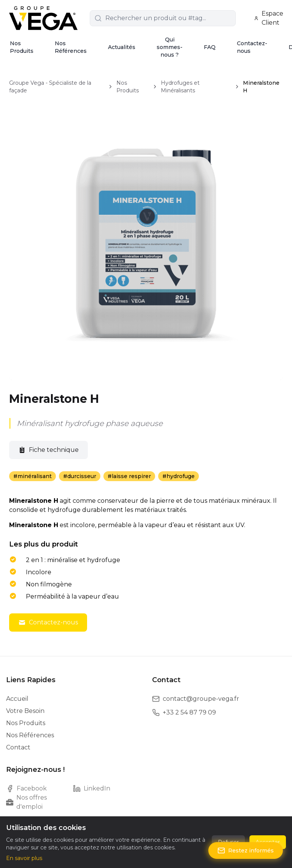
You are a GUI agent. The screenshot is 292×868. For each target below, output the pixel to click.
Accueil (17, 699)
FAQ (210, 47)
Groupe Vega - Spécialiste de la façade (50, 87)
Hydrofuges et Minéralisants (180, 87)
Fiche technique (48, 450)
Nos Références (71, 47)
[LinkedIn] (106, 789)
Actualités (122, 47)
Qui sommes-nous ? (170, 47)
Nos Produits (22, 47)
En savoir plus (24, 858)
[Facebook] (40, 789)
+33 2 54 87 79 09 (189, 712)
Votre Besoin (25, 711)
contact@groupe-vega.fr (201, 699)
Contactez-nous (252, 47)
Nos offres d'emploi (26, 802)
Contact (18, 747)
